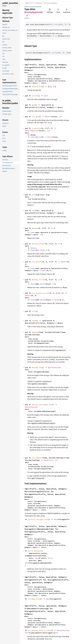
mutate (35, 228)
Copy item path (27, 15)
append (35, 332)
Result (48, 117)
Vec (55, 519)
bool (46, 96)
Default (33, 248)
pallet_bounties (30, 7)
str (49, 558)
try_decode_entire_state (39, 630)
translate (36, 128)
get (33, 105)
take (34, 321)
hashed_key (37, 86)
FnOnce (33, 137)
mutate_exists (38, 280)
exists (35, 96)
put (33, 195)
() (60, 117)
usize (57, 367)
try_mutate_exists (40, 293)
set (33, 211)
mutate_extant (38, 244)
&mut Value (40, 250)
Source (27, 18)
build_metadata (35, 551)
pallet (39, 7)
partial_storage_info (38, 519)
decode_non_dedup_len (42, 405)
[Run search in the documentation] (47, 3)
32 (54, 86)
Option (35, 131)
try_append (37, 458)
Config (57, 24)
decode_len (37, 367)
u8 (50, 86)
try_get (35, 117)
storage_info (34, 599)
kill (34, 311)
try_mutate (37, 262)
